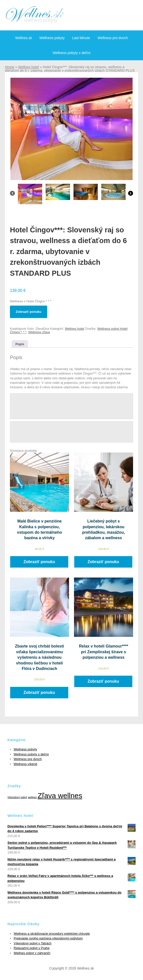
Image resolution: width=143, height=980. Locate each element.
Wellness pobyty (52, 38)
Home (10, 67)
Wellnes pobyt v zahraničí (32, 953)
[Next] (131, 195)
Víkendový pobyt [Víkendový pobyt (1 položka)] (17, 797)
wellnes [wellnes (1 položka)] (32, 797)
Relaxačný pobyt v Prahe (32, 948)
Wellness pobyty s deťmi (71, 53)
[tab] (20, 344)
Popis (20, 344)
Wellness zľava (39, 332)
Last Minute (81, 38)
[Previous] (12, 195)
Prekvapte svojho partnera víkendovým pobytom (48, 938)
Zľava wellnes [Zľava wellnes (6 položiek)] (60, 796)
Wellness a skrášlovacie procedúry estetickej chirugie (52, 934)
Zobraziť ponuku (29, 312)
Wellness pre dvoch (113, 38)
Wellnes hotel (29, 67)
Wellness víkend (25, 764)
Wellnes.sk (23, 38)
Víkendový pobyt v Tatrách (33, 943)
